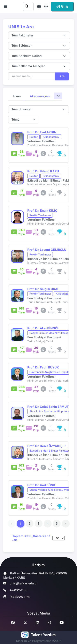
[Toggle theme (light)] (46, 7)
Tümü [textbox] (16, 119)
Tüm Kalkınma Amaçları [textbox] (29, 66)
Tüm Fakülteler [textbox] (22, 35)
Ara (62, 76)
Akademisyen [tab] (40, 96)
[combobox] (28, 6)
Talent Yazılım (43, 635)
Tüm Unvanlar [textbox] (22, 109)
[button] (58, 96)
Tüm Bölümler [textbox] (22, 46)
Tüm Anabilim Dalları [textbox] (27, 56)
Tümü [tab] (17, 96)
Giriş (62, 6)
